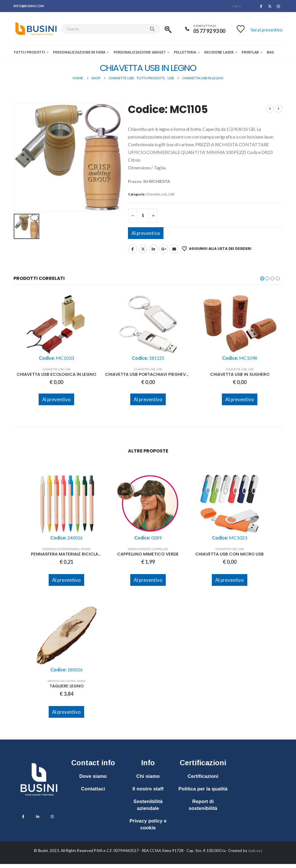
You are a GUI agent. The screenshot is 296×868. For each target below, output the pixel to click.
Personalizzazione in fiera (79, 52)
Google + (164, 249)
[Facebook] (261, 6)
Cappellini (160, 549)
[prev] (270, 109)
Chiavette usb (156, 194)
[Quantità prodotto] (143, 215)
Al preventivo (146, 233)
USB (171, 194)
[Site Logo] (36, 29)
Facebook (133, 249)
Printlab (250, 52)
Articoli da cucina (62, 681)
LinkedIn (153, 249)
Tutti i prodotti (29, 52)
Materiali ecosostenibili (61, 549)
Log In (237, 6)
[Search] (152, 29)
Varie (81, 681)
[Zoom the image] (39, 760)
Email (174, 249)
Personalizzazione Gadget (140, 52)
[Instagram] (279, 6)
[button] (262, 278)
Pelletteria (185, 52)
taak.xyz (255, 851)
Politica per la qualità (203, 789)
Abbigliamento (139, 549)
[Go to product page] (56, 328)
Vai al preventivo (267, 30)
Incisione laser (219, 52)
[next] (279, 109)
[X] (270, 6)
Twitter (143, 249)
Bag (270, 52)
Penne (86, 549)
